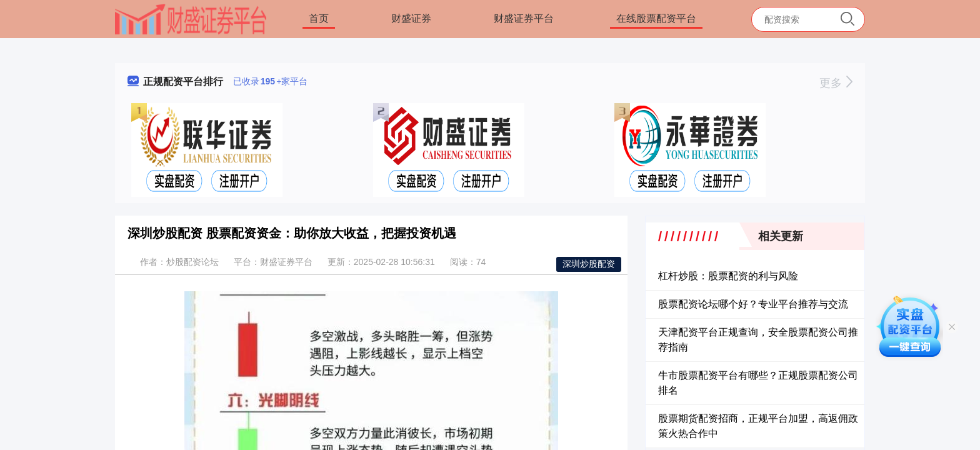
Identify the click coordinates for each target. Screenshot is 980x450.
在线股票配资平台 (656, 18)
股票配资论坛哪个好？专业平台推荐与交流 (753, 304)
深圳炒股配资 (589, 264)
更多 (836, 83)
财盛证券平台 (524, 18)
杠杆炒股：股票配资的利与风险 (728, 276)
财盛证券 (411, 18)
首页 (319, 18)
